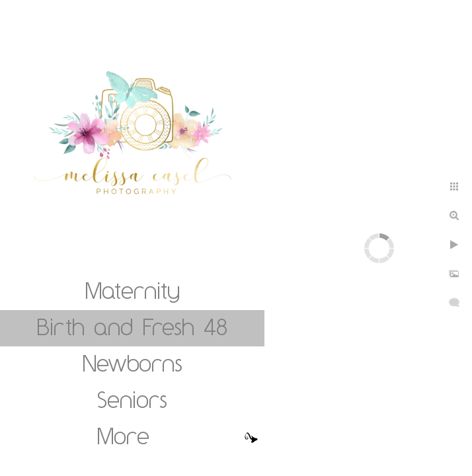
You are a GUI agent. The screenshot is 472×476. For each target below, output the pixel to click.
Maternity (133, 290)
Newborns (133, 363)
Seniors (132, 399)
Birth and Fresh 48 (132, 327)
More (123, 436)
